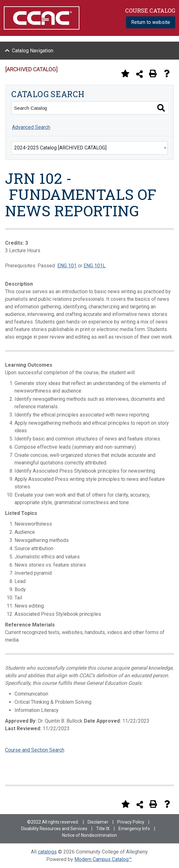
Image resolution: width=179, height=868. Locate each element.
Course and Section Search (35, 750)
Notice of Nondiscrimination (89, 835)
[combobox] (89, 148)
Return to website (151, 22)
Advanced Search (31, 127)
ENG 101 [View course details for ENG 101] (67, 266)
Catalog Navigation (33, 51)
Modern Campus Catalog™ (103, 859)
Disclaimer (98, 822)
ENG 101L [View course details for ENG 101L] (95, 266)
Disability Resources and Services (54, 829)
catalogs (47, 852)
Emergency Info (134, 829)
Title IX (103, 829)
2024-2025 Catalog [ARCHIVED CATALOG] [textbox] (60, 148)
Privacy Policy (131, 822)
